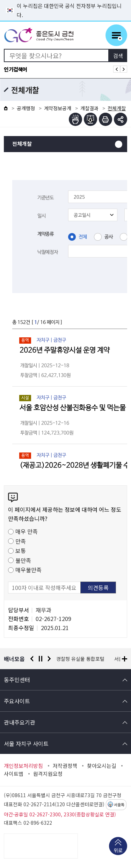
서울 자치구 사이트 (26, 743)
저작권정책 (65, 766)
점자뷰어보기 (75, 119)
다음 (49, 659)
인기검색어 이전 (117, 69)
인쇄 (105, 119)
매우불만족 (28, 570)
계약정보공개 (58, 108)
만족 (21, 541)
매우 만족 (27, 531)
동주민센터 (17, 680)
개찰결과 (89, 108)
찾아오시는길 (102, 766)
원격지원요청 (48, 774)
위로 (118, 851)
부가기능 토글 (121, 119)
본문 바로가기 (66, 0)
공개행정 (26, 108)
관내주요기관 (20, 722)
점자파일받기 (90, 119)
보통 (21, 551)
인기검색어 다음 (124, 69)
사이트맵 (14, 774)
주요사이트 (17, 701)
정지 (41, 659)
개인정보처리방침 (23, 766)
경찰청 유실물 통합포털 (80, 659)
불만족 (23, 560)
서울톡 (119, 805)
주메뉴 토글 (116, 35)
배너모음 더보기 (125, 659)
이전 (32, 659)
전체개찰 (22, 144)
